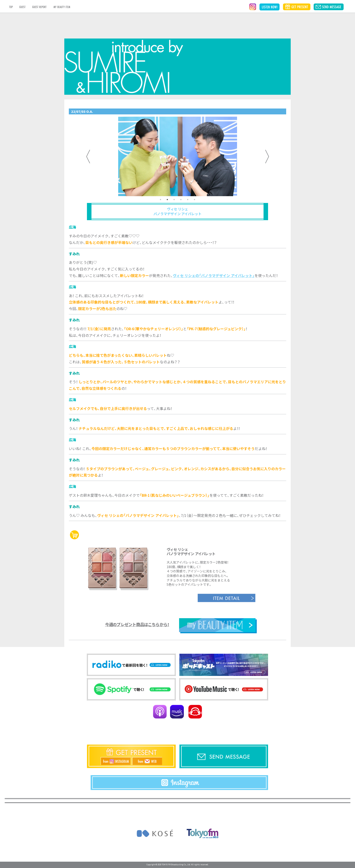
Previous (88, 157)
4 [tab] (181, 200)
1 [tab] (161, 200)
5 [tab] (188, 200)
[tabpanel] (177, 156)
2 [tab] (167, 200)
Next (267, 157)
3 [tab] (174, 200)
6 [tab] (194, 200)
